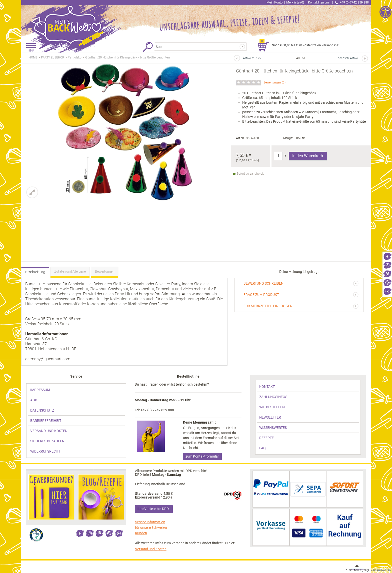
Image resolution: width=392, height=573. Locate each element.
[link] (387, 256)
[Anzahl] (278, 156)
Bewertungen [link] (272, 82)
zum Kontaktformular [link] (202, 456)
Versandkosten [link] (381, 570)
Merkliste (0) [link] (295, 2)
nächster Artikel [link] (348, 58)
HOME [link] (33, 57)
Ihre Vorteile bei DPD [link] (153, 509)
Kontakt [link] (319, 2)
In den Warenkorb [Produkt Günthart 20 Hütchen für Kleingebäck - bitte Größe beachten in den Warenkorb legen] (308, 156)
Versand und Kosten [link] (151, 549)
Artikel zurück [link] (252, 58)
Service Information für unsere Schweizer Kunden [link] (151, 528)
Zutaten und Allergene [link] (70, 271)
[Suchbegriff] (197, 47)
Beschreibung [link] (35, 272)
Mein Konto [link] (274, 2)
